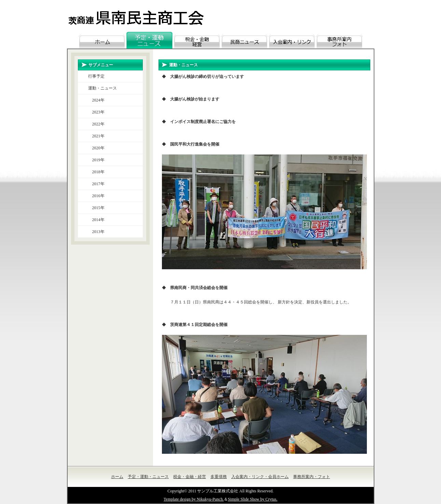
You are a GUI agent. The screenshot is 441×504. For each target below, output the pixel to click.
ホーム (117, 477)
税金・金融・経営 (190, 477)
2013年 (96, 232)
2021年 (96, 136)
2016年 (96, 196)
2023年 (96, 112)
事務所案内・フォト (312, 477)
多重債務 (219, 477)
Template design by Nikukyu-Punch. (194, 499)
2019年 (96, 160)
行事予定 (96, 76)
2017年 (96, 184)
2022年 (96, 124)
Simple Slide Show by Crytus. (253, 499)
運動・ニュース (102, 88)
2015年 (96, 208)
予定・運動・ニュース (148, 477)
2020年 (96, 148)
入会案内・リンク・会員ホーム (260, 477)
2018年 (96, 172)
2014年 (96, 220)
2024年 (96, 100)
